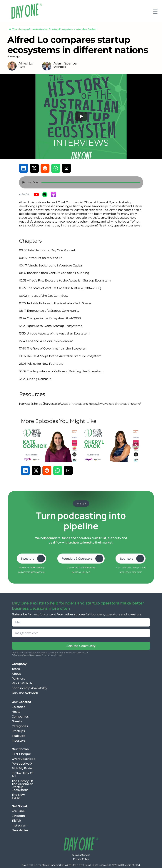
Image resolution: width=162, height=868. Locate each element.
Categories (20, 726)
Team (16, 669)
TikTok (16, 821)
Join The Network (25, 693)
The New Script (19, 796)
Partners (18, 679)
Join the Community (81, 646)
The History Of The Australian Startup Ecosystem (23, 785)
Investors (19, 741)
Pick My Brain (22, 768)
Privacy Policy (81, 859)
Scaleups (18, 736)
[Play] (81, 116)
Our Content (21, 702)
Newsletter (20, 830)
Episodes (18, 707)
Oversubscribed (24, 759)
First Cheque (21, 754)
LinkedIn (18, 816)
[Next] (136, 446)
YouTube (18, 811)
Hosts (16, 712)
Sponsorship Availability (29, 688)
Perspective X (22, 764)
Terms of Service (81, 855)
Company (19, 664)
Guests (17, 721)
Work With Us (22, 683)
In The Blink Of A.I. (23, 775)
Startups (18, 731)
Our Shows (20, 749)
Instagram (20, 825)
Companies (20, 717)
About (16, 674)
